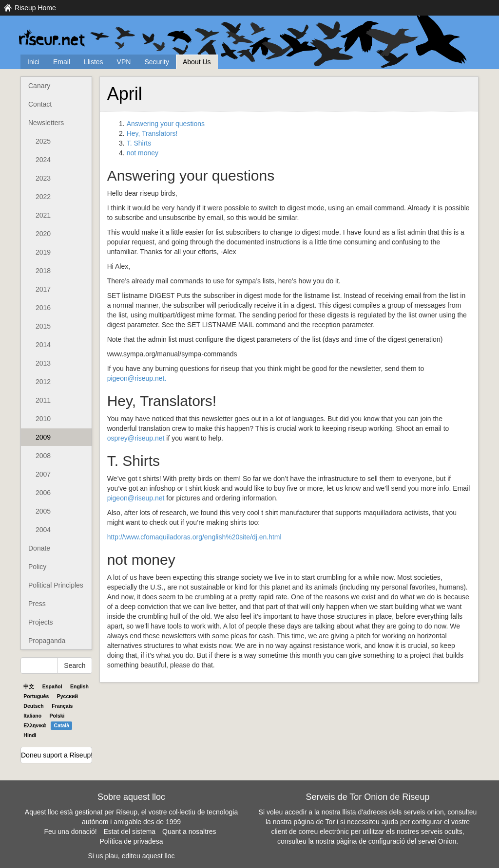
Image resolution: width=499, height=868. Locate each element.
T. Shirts (139, 143)
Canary (39, 86)
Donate (39, 548)
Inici (33, 62)
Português (36, 696)
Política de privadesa (132, 841)
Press (37, 604)
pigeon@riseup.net (136, 498)
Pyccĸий (67, 696)
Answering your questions (166, 124)
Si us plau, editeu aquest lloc (131, 856)
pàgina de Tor (314, 822)
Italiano (32, 716)
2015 (43, 326)
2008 (43, 456)
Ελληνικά (35, 725)
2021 (43, 215)
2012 (43, 382)
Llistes (94, 62)
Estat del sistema (130, 831)
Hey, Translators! (152, 133)
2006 (43, 493)
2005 (43, 511)
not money (143, 153)
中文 (29, 686)
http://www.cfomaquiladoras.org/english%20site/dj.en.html (194, 537)
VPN (124, 62)
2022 (43, 197)
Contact (40, 104)
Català (62, 725)
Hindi (30, 735)
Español (52, 686)
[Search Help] (39, 665)
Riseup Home (35, 8)
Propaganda (47, 641)
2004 (43, 530)
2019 (43, 252)
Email (62, 62)
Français (62, 706)
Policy (37, 567)
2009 (43, 437)
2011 (43, 400)
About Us (197, 62)
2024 (43, 160)
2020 (43, 234)
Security (157, 62)
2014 (43, 345)
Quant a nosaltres (189, 831)
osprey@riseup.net (136, 438)
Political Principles (56, 585)
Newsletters (46, 123)
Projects (41, 622)
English (79, 686)
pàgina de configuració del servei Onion (396, 841)
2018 (43, 271)
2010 (43, 419)
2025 (43, 141)
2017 (43, 289)
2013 (43, 363)
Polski (57, 716)
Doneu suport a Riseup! (57, 755)
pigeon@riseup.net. (137, 378)
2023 (43, 178)
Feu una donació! (70, 831)
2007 (43, 474)
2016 (43, 308)
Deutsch (33, 706)
